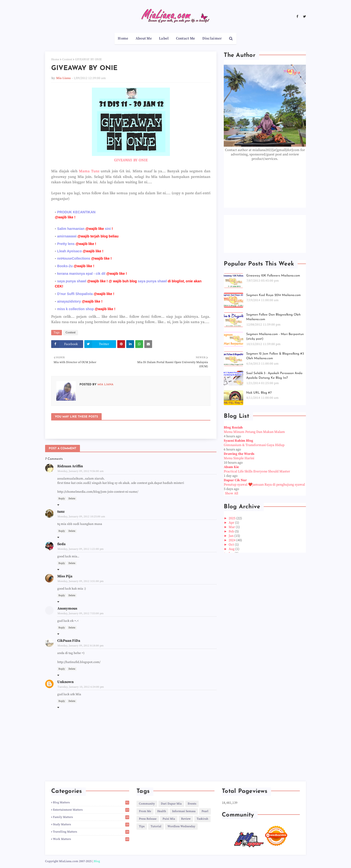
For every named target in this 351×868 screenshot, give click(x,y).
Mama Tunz (89, 171)
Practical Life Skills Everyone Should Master (257, 471)
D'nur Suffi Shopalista (75, 294)
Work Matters (91, 839)
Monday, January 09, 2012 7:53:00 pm (81, 613)
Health (162, 811)
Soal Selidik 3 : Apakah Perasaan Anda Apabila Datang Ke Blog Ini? (274, 376)
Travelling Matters (91, 832)
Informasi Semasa (184, 811)
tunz (61, 512)
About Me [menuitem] (144, 38)
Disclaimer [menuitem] (212, 38)
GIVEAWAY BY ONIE (131, 160)
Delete (72, 499)
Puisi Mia (169, 819)
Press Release (148, 819)
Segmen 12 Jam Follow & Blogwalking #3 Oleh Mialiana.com (275, 356)
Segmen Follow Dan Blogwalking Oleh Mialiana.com (273, 317)
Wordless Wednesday (181, 826)
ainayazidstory (69, 301)
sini (108, 229)
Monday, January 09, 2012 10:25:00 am (81, 517)
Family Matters (91, 817)
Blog (97, 861)
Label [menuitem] (164, 38)
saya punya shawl (72, 281)
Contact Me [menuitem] (186, 38)
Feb (232, 531)
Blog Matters (91, 802)
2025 (232, 518)
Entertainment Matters (91, 810)
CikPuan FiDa (69, 641)
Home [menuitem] (123, 38)
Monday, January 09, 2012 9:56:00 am (81, 471)
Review (186, 819)
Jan (231, 536)
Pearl (205, 811)
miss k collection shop (76, 309)
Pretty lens (66, 244)
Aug (232, 549)
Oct (232, 545)
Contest (67, 59)
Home (55, 59)
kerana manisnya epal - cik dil (81, 274)
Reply (62, 499)
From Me (145, 811)
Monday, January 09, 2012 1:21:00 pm (81, 549)
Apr (232, 523)
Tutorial (156, 826)
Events (192, 804)
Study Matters (91, 824)
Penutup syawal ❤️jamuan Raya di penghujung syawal (264, 485)
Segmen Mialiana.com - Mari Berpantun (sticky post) (275, 337)
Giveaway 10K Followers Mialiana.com (273, 276)
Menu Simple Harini (239, 458)
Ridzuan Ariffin (70, 466)
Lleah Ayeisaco (70, 251)
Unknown (65, 682)
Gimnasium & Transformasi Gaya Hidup (254, 445)
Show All (232, 493)
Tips (142, 826)
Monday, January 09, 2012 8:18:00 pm (81, 646)
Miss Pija (65, 576)
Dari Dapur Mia (171, 804)
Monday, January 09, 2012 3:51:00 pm (81, 581)
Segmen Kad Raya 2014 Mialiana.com (273, 295)
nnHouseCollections (74, 258)
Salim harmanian (71, 229)
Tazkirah (202, 819)
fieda (61, 544)
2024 (232, 540)
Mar (232, 527)
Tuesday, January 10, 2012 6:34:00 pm (81, 687)
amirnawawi (67, 236)
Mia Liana (63, 78)
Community (147, 804)
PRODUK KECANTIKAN (76, 212)
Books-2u (65, 266)
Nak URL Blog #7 (259, 393)
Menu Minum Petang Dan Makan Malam (254, 432)
